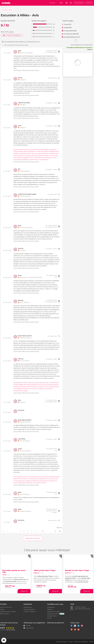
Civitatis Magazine (29, 609)
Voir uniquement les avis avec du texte (16, 45)
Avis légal (70, 642)
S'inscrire (89, 3)
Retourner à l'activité (7, 10)
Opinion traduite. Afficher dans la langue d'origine (26, 70)
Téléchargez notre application (34, 623)
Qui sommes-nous (6, 607)
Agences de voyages (53, 612)
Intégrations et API (53, 614)
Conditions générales (61, 642)
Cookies (91, 642)
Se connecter (79, 3)
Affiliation (50, 609)
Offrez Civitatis (4, 614)
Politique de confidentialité (81, 642)
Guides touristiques (30, 612)
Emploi (49, 618)
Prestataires (51, 607)
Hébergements (52, 616)
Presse (2, 609)
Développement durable (8, 612)
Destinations (27, 607)
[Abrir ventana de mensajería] (4, 640)
